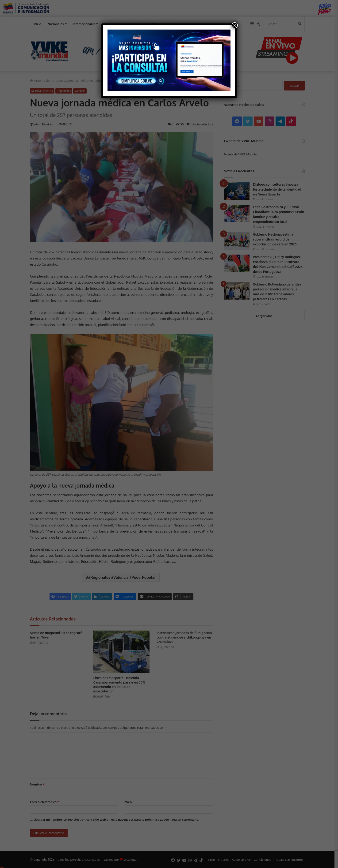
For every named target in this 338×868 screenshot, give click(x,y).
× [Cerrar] (235, 25)
